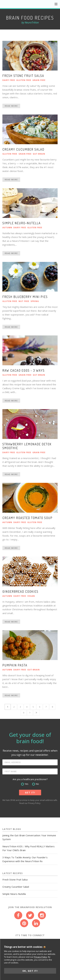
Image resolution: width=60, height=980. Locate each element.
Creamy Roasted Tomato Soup (27, 518)
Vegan (31, 596)
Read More (11, 106)
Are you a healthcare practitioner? (30, 779)
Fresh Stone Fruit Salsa (23, 76)
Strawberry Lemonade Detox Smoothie (27, 446)
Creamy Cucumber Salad (23, 149)
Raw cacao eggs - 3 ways (24, 370)
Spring (35, 301)
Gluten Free (24, 80)
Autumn (7, 228)
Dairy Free (9, 80)
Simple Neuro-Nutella (22, 223)
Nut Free (24, 301)
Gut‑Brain (39, 154)
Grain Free (39, 80)
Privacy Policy (34, 803)
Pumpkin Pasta (15, 665)
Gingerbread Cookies (20, 591)
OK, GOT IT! (30, 971)
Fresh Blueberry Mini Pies (25, 297)
